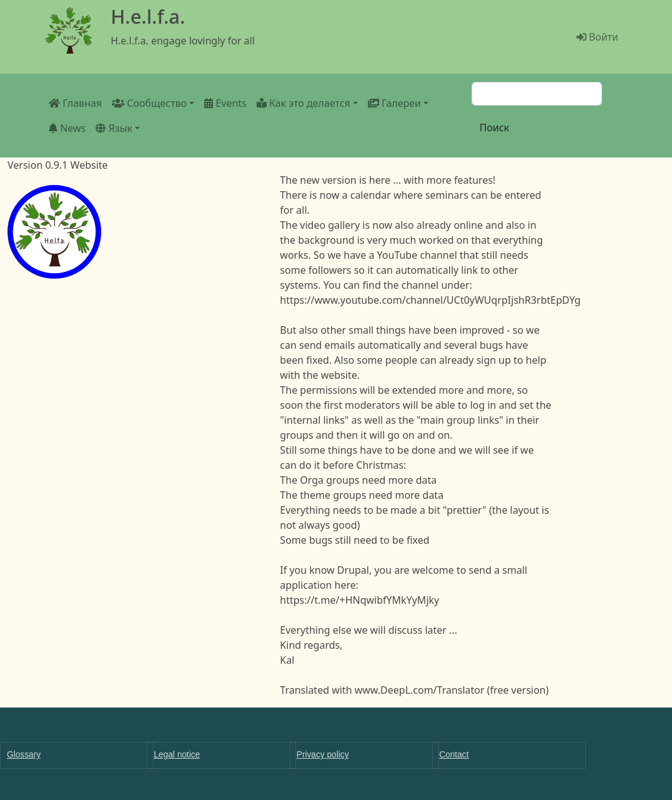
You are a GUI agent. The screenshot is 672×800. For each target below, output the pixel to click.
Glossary (24, 755)
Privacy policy (323, 755)
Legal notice (177, 755)
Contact (454, 755)
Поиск (495, 127)
